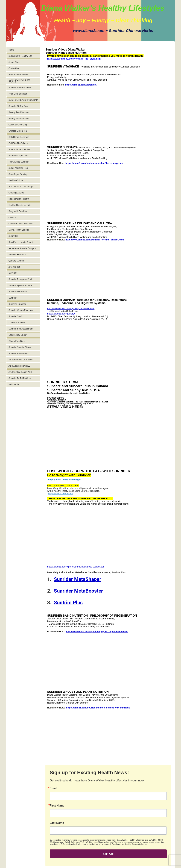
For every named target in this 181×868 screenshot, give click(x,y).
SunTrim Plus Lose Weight (21, 187)
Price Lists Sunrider (18, 94)
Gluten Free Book (17, 341)
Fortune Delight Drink (18, 156)
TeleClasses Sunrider (18, 162)
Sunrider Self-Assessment (21, 329)
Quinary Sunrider (17, 261)
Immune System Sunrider (20, 286)
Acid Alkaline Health (18, 292)
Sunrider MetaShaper (78, 579)
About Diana (14, 62)
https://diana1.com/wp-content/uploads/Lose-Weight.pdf (76, 567)
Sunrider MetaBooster (78, 591)
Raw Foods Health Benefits (21, 242)
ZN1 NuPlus (14, 267)
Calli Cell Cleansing (18, 125)
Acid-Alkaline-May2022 (19, 366)
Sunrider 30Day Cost (18, 106)
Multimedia (14, 384)
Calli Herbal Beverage (19, 137)
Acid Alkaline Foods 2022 (20, 372)
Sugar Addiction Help (18, 168)
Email (53, 788)
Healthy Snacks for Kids (20, 205)
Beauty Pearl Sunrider (19, 112)
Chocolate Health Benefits (21, 224)
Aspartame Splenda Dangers (22, 248)
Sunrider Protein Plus (18, 354)
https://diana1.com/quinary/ (61, 314)
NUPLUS (13, 273)
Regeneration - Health (19, 199)
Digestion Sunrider (17, 304)
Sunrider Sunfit (15, 316)
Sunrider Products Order (20, 88)
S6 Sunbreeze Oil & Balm (21, 360)
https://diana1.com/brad (61, 494)
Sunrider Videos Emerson (21, 310)
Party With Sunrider (18, 211)
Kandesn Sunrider (17, 323)
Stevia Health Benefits (19, 230)
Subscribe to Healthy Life (20, 56)
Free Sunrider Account (19, 75)
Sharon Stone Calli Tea (19, 149)
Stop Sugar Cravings (18, 174)
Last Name (57, 823)
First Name (57, 806)
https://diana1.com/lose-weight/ (65, 480)
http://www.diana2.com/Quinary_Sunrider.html (71, 308)
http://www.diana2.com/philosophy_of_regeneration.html (97, 632)
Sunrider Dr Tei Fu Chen (20, 378)
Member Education (17, 255)
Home (11, 50)
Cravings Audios (16, 193)
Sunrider (12, 298)
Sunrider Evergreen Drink (20, 279)
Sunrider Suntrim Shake (20, 347)
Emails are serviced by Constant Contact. (130, 844)
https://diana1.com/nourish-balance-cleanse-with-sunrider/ (98, 708)
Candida (12, 217)
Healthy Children (16, 180)
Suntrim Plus (68, 603)
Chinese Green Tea (18, 131)
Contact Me (14, 68)
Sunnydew (13, 236)
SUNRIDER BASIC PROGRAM (23, 100)
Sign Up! (108, 854)
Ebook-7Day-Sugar (17, 335)
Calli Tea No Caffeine (18, 143)
